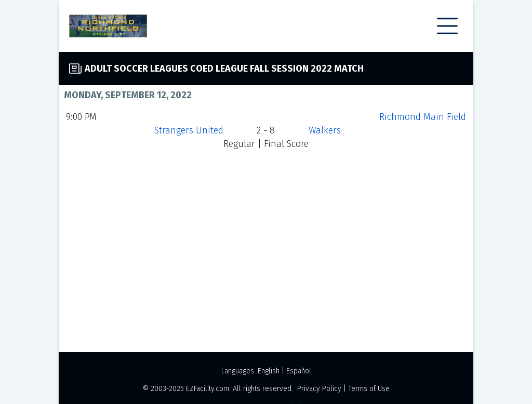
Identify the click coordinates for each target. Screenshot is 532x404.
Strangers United (189, 130)
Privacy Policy (319, 389)
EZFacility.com (208, 389)
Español (299, 371)
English (269, 371)
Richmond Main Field (423, 117)
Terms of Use (369, 389)
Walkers (325, 130)
